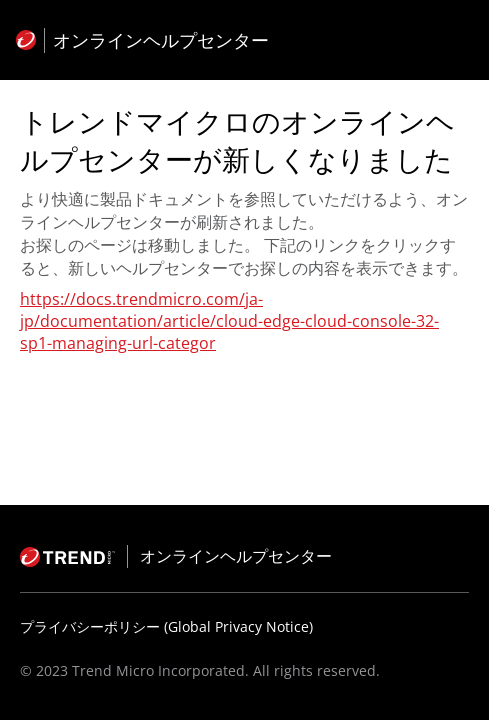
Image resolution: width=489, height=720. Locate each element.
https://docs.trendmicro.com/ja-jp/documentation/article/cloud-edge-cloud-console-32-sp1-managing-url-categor (229, 321)
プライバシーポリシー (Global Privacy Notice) (166, 626)
